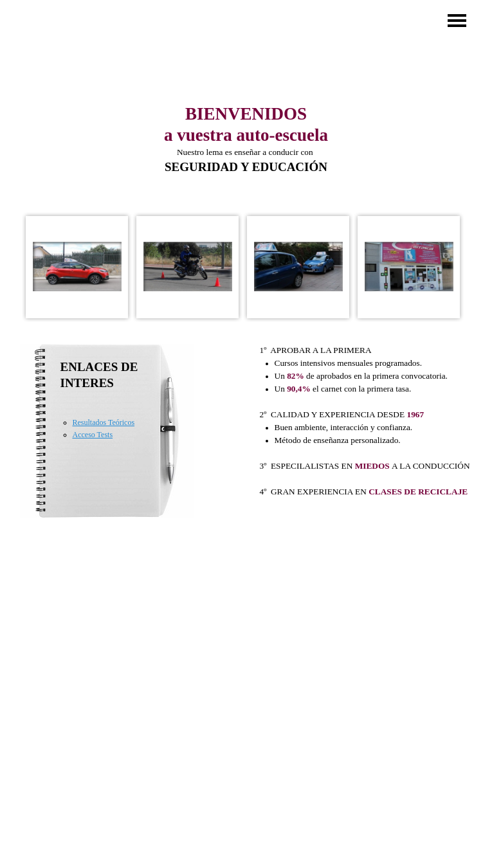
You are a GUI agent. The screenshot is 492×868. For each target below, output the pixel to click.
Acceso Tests (93, 435)
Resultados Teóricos (104, 422)
